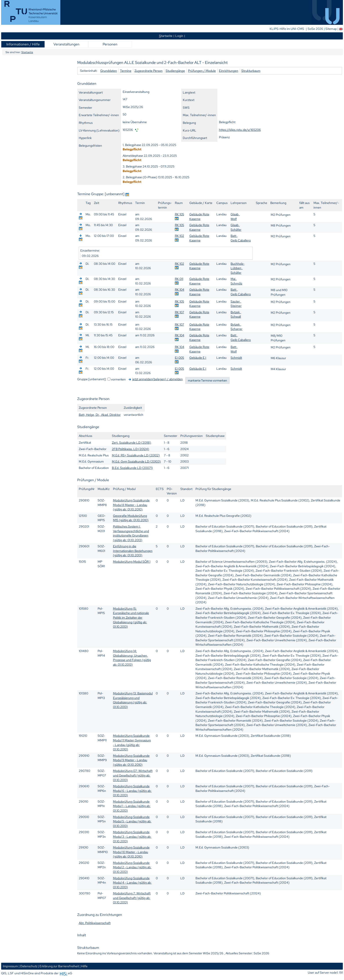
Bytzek (236, 312)
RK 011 (179, 279)
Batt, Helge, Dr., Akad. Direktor (100, 415)
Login (179, 36)
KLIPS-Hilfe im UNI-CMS (287, 29)
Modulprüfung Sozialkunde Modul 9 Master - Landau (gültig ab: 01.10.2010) (131, 760)
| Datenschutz (28, 966)
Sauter (236, 301)
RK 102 (179, 236)
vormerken (118, 379)
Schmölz (236, 283)
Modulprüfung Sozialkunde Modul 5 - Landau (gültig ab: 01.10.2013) (132, 821)
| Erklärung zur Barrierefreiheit (58, 966)
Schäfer (236, 230)
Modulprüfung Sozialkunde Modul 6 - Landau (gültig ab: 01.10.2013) (132, 791)
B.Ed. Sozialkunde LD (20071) (132, 468)
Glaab (235, 214)
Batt (234, 236)
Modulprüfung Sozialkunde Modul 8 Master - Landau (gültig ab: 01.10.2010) (131, 505)
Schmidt (236, 358)
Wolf (234, 219)
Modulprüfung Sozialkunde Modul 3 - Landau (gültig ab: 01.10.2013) (132, 836)
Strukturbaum (251, 71)
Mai (233, 279)
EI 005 (179, 358)
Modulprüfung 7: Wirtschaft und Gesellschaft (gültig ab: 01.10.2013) (132, 898)
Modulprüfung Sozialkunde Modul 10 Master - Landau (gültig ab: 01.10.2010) (131, 852)
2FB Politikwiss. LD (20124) (131, 449)
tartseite (166, 36)
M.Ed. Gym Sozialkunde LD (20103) (136, 461)
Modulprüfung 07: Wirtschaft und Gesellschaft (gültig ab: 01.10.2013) (133, 775)
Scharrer (236, 329)
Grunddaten (109, 71)
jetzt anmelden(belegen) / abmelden (158, 379)
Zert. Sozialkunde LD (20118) (132, 442)
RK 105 (179, 214)
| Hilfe (84, 966)
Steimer (236, 306)
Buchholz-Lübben (237, 266)
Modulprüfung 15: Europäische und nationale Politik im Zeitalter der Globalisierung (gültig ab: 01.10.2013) (131, 617)
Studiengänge (175, 71)
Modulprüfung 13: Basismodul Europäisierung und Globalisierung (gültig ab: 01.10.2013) (133, 700)
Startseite (27, 52)
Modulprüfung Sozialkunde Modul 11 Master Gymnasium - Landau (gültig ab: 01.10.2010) (132, 742)
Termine (126, 71)
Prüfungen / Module (202, 71)
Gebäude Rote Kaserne (199, 216)
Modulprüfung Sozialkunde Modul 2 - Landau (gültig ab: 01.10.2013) (132, 867)
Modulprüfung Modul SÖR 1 (132, 561)
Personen (110, 44)
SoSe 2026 (316, 29)
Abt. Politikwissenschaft (95, 923)
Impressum (10, 966)
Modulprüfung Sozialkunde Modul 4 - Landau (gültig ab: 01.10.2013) (132, 883)
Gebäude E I (198, 358)
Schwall (236, 316)
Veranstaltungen (66, 44)
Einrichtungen (229, 71)
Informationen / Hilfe (23, 44)
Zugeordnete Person (149, 71)
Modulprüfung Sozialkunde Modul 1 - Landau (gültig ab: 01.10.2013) (132, 806)
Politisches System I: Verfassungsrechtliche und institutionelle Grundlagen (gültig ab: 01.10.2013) (131, 533)
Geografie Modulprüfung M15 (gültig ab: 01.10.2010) (131, 518)
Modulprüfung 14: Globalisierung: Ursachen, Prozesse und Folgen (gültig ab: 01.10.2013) (132, 658)
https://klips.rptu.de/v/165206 (240, 130)
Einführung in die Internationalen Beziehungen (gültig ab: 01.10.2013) (133, 551)
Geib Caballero (241, 240)
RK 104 (180, 289)
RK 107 (179, 312)
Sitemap (331, 29)
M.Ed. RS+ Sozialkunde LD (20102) (136, 455)
